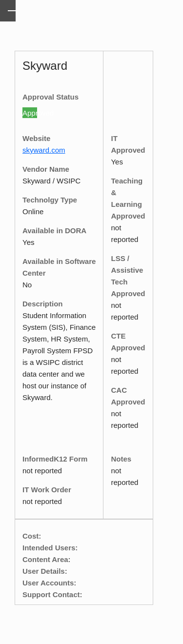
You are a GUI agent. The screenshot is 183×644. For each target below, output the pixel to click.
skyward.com (44, 150)
